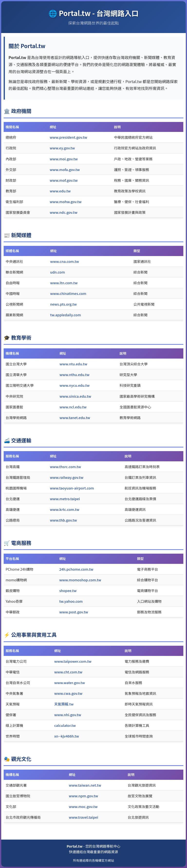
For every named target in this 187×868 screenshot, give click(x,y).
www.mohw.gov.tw (66, 202)
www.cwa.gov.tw (68, 693)
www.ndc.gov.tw (64, 212)
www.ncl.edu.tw (73, 407)
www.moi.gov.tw (64, 159)
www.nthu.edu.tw (74, 374)
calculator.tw (65, 725)
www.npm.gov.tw (84, 796)
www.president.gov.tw (68, 137)
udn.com (57, 272)
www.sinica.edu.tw (75, 396)
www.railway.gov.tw (67, 477)
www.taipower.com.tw (73, 661)
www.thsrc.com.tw (65, 467)
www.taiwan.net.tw (85, 785)
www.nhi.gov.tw (68, 715)
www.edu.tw (60, 191)
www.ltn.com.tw (64, 283)
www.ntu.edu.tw (73, 364)
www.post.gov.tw (74, 612)
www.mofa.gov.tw (65, 169)
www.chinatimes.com (68, 293)
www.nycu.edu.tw (74, 385)
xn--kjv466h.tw (67, 736)
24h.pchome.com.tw (76, 569)
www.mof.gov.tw (64, 180)
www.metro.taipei (65, 499)
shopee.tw (68, 590)
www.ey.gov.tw (62, 148)
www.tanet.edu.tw (75, 417)
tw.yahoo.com (71, 601)
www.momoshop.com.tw (80, 580)
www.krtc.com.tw (65, 509)
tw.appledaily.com (65, 315)
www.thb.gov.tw (63, 520)
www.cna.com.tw (65, 261)
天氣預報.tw (64, 704)
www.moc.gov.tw (83, 806)
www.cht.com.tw (68, 672)
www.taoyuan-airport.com (72, 488)
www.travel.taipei (84, 817)
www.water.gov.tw (70, 683)
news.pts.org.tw (63, 304)
